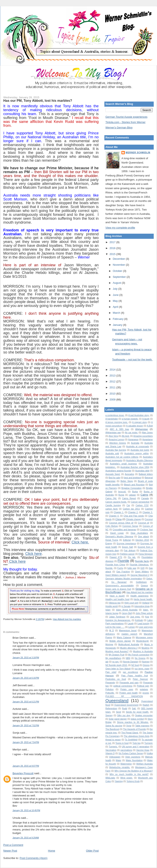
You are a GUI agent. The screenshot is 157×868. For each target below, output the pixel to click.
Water (118, 760)
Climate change (133, 519)
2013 (113, 376)
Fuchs (120, 568)
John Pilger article (144, 613)
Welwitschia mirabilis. (120, 767)
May (116, 301)
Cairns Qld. (111, 498)
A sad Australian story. (139, 415)
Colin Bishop (112, 526)
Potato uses (127, 689)
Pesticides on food (116, 679)
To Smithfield (131, 740)
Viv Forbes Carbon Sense (131, 753)
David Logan (117, 533)
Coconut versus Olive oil (121, 523)
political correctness (123, 686)
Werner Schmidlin (138, 153)
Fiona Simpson (146, 554)
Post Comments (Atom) (34, 858)
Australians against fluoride (118, 471)
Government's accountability (120, 586)
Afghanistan (142, 429)
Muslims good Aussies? (117, 651)
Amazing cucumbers (143, 436)
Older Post (92, 851)
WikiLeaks (110, 778)
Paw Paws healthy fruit (134, 676)
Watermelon (126, 764)
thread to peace (113, 740)
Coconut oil (143, 523)
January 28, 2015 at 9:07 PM (26, 766)
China (118, 519)
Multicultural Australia (129, 644)
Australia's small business (123, 464)
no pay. (116, 662)
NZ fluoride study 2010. (116, 665)
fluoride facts (142, 561)
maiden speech (129, 634)
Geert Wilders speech (116, 575)
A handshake (112, 419)
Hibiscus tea (115, 603)
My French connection (139, 655)
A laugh (146, 419)
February (119, 319)
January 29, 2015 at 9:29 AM (26, 838)
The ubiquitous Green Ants (137, 736)
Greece (144, 586)
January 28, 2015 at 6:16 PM (26, 678)
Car (128, 505)
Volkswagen (115, 757)
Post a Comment (13, 845)
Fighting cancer (127, 554)
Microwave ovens (144, 638)
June (116, 295)
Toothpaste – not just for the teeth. (132, 360)
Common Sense (130, 526)
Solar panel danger (118, 719)
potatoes (144, 689)
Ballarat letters (146, 474)
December (119, 259)
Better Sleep (127, 481)
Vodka (150, 753)
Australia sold (112, 453)
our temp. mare (142, 669)
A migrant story (140, 422)
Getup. (149, 579)
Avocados (129, 474)
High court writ (131, 603)
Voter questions (133, 757)
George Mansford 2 (140, 575)
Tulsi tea (136, 743)
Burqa (121, 495)
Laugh (131, 624)
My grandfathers (113, 658)
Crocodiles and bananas (124, 530)
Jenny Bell (127, 613)
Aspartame (148, 440)
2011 (113, 387)
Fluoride (123, 561)
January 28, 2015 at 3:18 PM (26, 658)
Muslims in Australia (143, 651)
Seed (118, 712)
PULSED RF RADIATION (124, 696)
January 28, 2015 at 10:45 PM (26, 810)
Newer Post (10, 851)
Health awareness (140, 596)
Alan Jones (147, 433)
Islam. (146, 610)
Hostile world (112, 606)
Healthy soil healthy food (117, 599)
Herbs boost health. (143, 599)
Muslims (145, 648)
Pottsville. (110, 693)
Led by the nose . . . (115, 627)
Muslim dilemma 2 (129, 648)
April (116, 307)
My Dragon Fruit (116, 655)
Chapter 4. (114, 516)
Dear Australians (139, 533)
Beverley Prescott (23, 773)
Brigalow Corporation (132, 488)
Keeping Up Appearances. (118, 620)
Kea (147, 617)
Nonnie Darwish (130, 662)
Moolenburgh (143, 641)
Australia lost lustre (140, 450)
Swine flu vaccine (114, 726)
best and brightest (132, 478)
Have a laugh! (117, 596)
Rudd (125, 708)
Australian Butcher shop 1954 (135, 467)
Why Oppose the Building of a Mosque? (134, 771)
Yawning (119, 781)
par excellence (130, 672)
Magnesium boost (128, 631)
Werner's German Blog (119, 128)
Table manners (142, 726)
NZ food (135, 665)
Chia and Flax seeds (134, 516)
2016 (113, 248)
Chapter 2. (133, 512)
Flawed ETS (116, 557)
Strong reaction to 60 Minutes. (133, 722)
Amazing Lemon (117, 440)
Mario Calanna (124, 638)
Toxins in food (122, 743)
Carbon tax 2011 (131, 509)
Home (52, 851)
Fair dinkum (130, 551)
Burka (135, 492)
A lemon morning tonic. (117, 422)
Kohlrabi (139, 620)
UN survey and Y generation (136, 747)
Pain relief (111, 672)
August (117, 283)
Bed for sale (114, 478)
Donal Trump (112, 540)
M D (112, 631)
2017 (113, 242)
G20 (143, 568)
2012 (113, 381)
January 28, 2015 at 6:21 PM (26, 702)
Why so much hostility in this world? (129, 774)
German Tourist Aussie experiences (126, 117)
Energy (109, 544)
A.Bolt (150, 426)
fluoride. (109, 568)
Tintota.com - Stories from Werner (125, 122)
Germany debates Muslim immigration (124, 579)
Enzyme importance (126, 544)
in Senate (126, 606)
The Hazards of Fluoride (135, 729)
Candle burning (113, 505)
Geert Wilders (142, 572)
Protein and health (129, 693)
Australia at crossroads (138, 447)
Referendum (111, 708)
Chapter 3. (148, 512)
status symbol (137, 719)
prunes (146, 693)
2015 (113, 254)
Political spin (143, 686)
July (116, 289)
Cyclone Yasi (146, 530)
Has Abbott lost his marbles (67, 619)
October (118, 271)
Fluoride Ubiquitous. (139, 565)
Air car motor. (131, 433)
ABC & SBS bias (119, 429)
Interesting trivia (142, 606)
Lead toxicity (143, 624)
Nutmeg (146, 662)
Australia (135, 443)
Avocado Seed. (113, 474)
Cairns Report (129, 498)
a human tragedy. (130, 419)
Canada (145, 498)
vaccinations (126, 750)
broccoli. (122, 492)
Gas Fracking (123, 572)
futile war (132, 568)
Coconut (149, 519)
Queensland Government (126, 705)
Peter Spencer (140, 679)
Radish (146, 705)
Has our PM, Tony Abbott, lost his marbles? (38, 101)
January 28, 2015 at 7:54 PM (26, 742)
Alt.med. (126, 436)
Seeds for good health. (137, 712)
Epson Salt (128, 547)
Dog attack (144, 537)
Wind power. (127, 778)
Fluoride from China (115, 565)
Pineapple (110, 683)
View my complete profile (120, 228)
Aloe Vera (113, 436)
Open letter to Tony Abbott (118, 669)
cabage (132, 495)
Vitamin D (110, 753)
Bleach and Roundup (134, 485)
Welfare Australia (144, 764)
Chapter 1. (119, 512)
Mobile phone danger (120, 641)
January (118, 325)
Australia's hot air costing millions (122, 457)
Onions (146, 665)
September (120, 277)
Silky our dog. (124, 715)
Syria (129, 726)
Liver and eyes (146, 627)
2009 (113, 400)
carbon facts (112, 509)
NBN (128, 658)
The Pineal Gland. (130, 733)
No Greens (140, 658)
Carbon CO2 (142, 505)
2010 (113, 394)
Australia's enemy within (137, 453)
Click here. (80, 542)
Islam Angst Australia (127, 610)
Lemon (132, 627)
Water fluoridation (134, 760)
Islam (108, 610)
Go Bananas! (119, 582)
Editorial (127, 540)
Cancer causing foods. (116, 502)
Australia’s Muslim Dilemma (139, 460)
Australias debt (142, 471)
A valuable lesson (135, 426)
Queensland (117, 700)
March (117, 313)
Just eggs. (135, 617)
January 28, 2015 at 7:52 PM (26, 726)
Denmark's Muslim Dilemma (119, 537)
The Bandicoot (112, 729)
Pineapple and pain (129, 683)
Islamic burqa (112, 613)
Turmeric (148, 743)
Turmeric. (113, 747)
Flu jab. (132, 557)
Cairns (144, 495)
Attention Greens (118, 443)
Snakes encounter (144, 715)
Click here (33, 554)
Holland (146, 603)
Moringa (109, 644)
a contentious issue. (115, 415)
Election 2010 (142, 540)
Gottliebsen (141, 582)
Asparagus (133, 440)
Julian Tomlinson (117, 617)
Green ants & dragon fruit (118, 589)
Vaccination (111, 750)
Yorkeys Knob (133, 781)
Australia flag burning (116, 450)
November (119, 265)
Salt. (134, 708)
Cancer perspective (140, 502)
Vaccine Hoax (143, 750)
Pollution (110, 689)
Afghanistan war (113, 433)
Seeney (109, 715)
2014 (113, 370)
